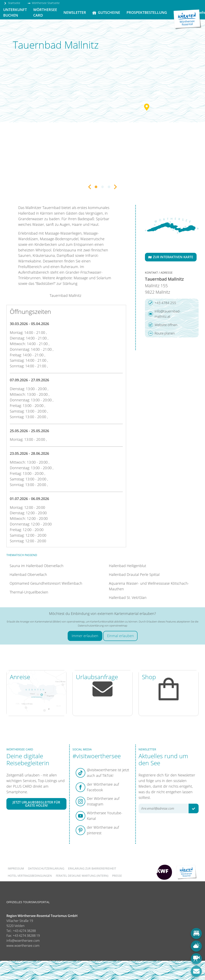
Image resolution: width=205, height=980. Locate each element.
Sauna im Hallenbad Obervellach (37, 566)
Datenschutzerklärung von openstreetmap (103, 626)
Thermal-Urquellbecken (29, 592)
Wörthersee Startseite (44, 3)
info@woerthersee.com (23, 941)
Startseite (12, 3)
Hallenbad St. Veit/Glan (128, 597)
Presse (117, 876)
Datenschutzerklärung (46, 868)
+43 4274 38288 (24, 931)
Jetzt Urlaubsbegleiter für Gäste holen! (36, 804)
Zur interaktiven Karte (171, 257)
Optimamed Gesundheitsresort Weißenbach (46, 583)
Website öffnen (163, 325)
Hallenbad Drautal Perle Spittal (134, 574)
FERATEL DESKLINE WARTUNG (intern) (82, 876)
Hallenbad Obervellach (28, 574)
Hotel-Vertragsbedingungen (30, 876)
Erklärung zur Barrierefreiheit (92, 868)
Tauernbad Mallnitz (65, 295)
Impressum (16, 868)
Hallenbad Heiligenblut (128, 566)
